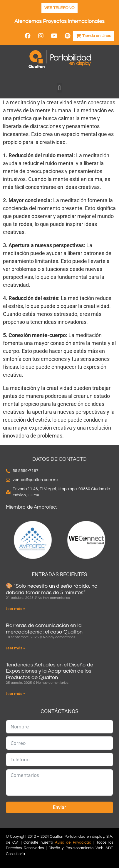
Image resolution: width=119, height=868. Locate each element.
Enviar (59, 807)
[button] (59, 88)
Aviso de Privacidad (73, 842)
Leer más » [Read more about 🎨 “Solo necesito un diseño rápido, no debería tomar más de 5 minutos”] (15, 609)
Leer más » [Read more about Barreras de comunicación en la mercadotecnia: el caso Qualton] (15, 648)
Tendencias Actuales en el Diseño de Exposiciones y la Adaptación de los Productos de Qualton (50, 671)
